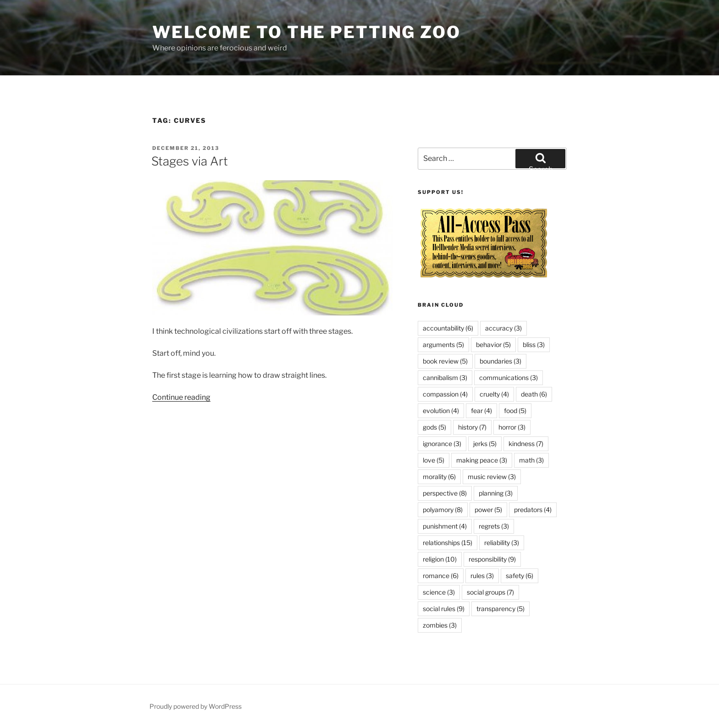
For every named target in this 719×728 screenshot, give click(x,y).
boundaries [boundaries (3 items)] (501, 361)
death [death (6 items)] (534, 394)
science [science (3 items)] (439, 592)
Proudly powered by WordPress (196, 706)
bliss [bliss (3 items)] (534, 345)
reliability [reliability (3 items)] (502, 543)
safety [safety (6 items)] (520, 576)
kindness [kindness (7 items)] (526, 444)
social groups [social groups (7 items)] (490, 592)
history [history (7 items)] (472, 427)
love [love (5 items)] (434, 460)
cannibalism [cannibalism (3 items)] (445, 378)
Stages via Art (190, 161)
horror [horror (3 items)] (512, 427)
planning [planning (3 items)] (496, 493)
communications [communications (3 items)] (509, 378)
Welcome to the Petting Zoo (307, 32)
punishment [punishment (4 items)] (445, 526)
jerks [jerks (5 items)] (485, 444)
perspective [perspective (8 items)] (445, 493)
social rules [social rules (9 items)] (444, 609)
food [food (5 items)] (515, 411)
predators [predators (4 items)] (533, 510)
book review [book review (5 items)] (445, 361)
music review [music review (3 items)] (492, 477)
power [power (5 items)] (488, 510)
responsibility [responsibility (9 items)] (492, 559)
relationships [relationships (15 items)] (448, 543)
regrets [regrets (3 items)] (494, 526)
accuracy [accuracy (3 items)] (503, 328)
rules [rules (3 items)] (482, 576)
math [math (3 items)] (531, 460)
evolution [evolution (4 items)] (441, 411)
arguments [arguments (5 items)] (443, 345)
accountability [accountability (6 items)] (448, 328)
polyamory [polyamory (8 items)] (443, 510)
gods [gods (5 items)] (434, 427)
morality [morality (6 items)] (439, 477)
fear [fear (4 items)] (481, 411)
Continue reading (181, 397)
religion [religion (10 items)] (440, 559)
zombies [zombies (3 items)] (440, 625)
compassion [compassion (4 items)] (445, 394)
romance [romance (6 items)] (441, 576)
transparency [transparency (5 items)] (501, 609)
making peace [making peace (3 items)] (482, 460)
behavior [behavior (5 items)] (493, 345)
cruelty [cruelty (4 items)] (494, 394)
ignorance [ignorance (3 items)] (442, 444)
